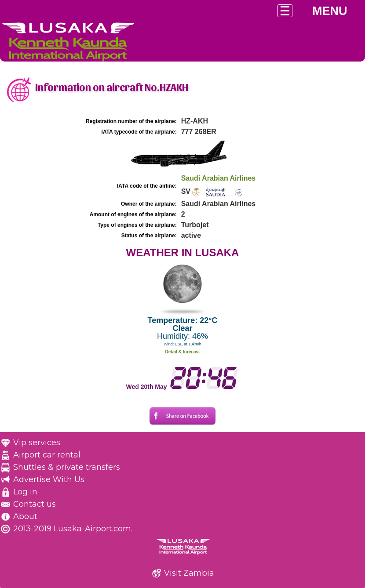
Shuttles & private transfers (67, 467)
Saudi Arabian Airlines (219, 178)
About (25, 516)
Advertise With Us (49, 479)
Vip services (37, 443)
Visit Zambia (189, 573)
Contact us (35, 504)
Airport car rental (47, 455)
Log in (25, 492)
